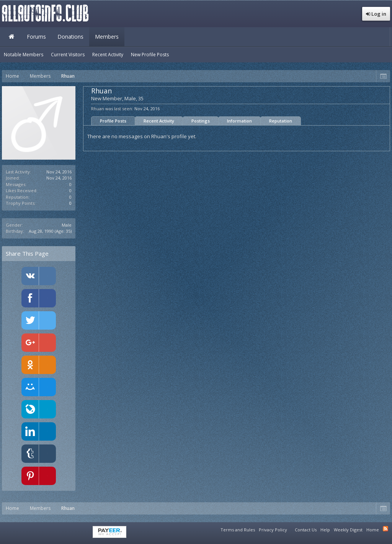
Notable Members (24, 55)
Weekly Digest (348, 530)
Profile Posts (113, 121)
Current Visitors (68, 55)
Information (239, 121)
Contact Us (306, 530)
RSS (385, 529)
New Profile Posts (150, 55)
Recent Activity (159, 121)
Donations (70, 37)
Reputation (281, 121)
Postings (201, 121)
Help (325, 530)
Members (107, 37)
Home (11, 37)
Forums (36, 37)
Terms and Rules (238, 530)
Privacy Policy (273, 530)
